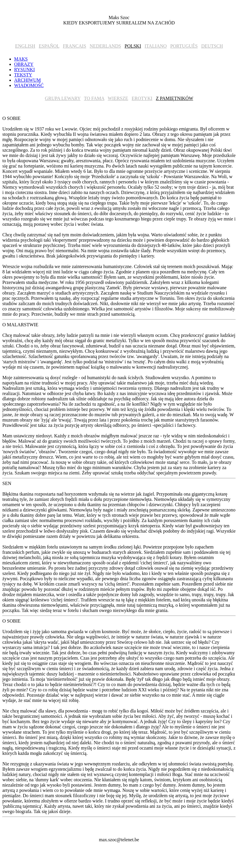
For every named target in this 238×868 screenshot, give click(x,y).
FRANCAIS (75, 46)
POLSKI (133, 46)
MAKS (21, 59)
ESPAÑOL (49, 46)
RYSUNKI (24, 70)
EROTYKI (142, 98)
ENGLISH (25, 46)
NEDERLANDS (105, 46)
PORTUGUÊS (184, 46)
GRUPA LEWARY (63, 98)
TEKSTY (23, 75)
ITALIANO (156, 46)
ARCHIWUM (28, 80)
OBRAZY (24, 64)
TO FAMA (94, 98)
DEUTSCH (212, 46)
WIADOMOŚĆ (29, 85)
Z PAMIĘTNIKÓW (175, 98)
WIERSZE (118, 98)
